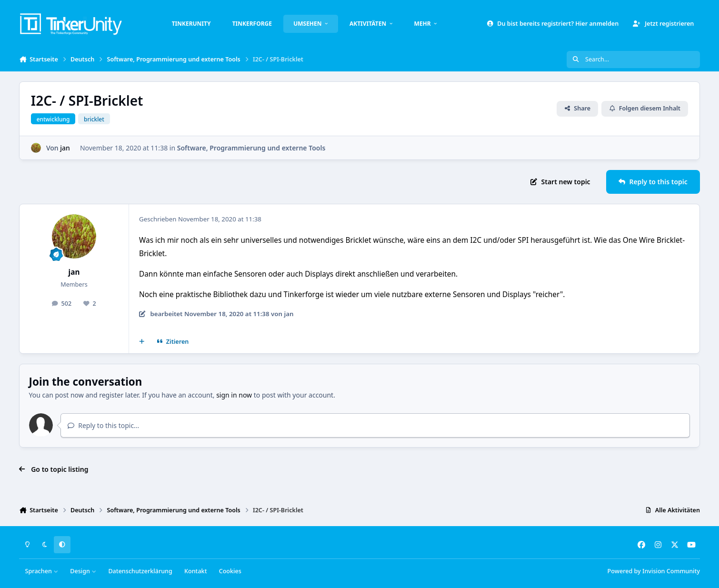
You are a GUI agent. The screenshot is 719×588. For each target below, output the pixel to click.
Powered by (654, 571)
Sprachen (42, 571)
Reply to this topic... (103, 425)
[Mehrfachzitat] (142, 342)
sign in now (234, 395)
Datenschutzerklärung (140, 571)
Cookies (230, 571)
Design (83, 571)
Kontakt (195, 571)
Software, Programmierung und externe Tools (251, 148)
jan (65, 148)
